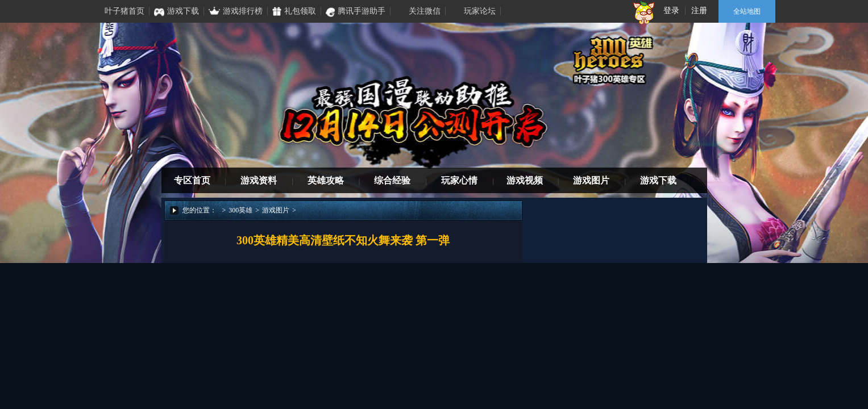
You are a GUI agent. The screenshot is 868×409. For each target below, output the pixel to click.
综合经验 (392, 180)
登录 (671, 11)
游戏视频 (525, 180)
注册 (699, 11)
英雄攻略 (326, 180)
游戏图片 (591, 180)
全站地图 (747, 11)
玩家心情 (459, 180)
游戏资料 (259, 180)
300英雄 (240, 210)
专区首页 (192, 180)
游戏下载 (658, 180)
